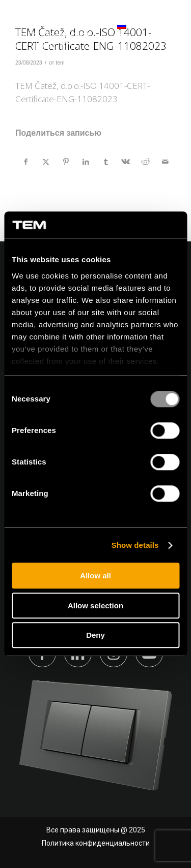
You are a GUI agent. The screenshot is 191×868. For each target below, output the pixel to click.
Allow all (95, 576)
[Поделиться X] (46, 162)
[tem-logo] (52, 30)
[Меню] (167, 30)
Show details (135, 545)
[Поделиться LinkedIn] (86, 162)
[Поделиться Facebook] (26, 162)
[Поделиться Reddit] (146, 162)
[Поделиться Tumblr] (106, 162)
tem (60, 63)
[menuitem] (108, 30)
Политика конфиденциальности (96, 843)
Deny (95, 635)
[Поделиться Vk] (126, 162)
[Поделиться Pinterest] (66, 162)
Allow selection (95, 606)
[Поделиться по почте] (166, 162)
